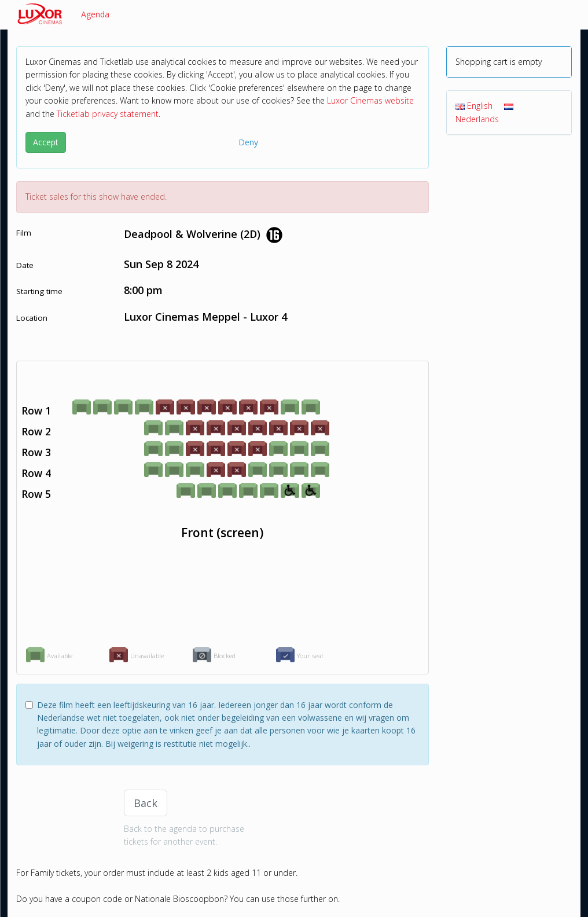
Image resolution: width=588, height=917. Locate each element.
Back (146, 803)
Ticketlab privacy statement (108, 114)
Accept (46, 142)
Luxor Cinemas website (370, 100)
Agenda (95, 14)
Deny (248, 142)
